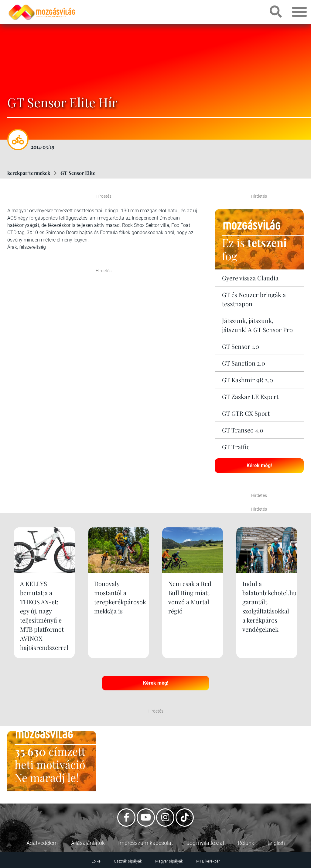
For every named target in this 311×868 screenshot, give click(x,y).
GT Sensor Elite (78, 173)
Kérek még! (259, 465)
